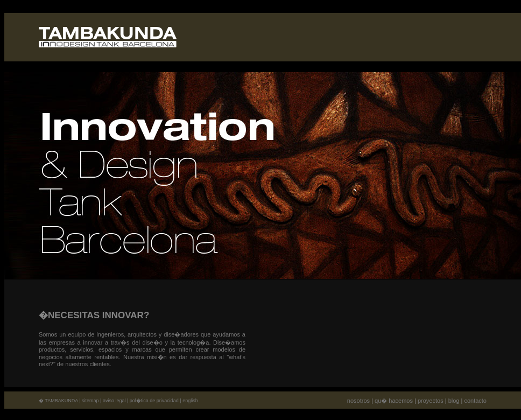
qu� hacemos (394, 401)
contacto (475, 401)
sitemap (90, 401)
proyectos (431, 401)
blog (454, 401)
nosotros (358, 401)
